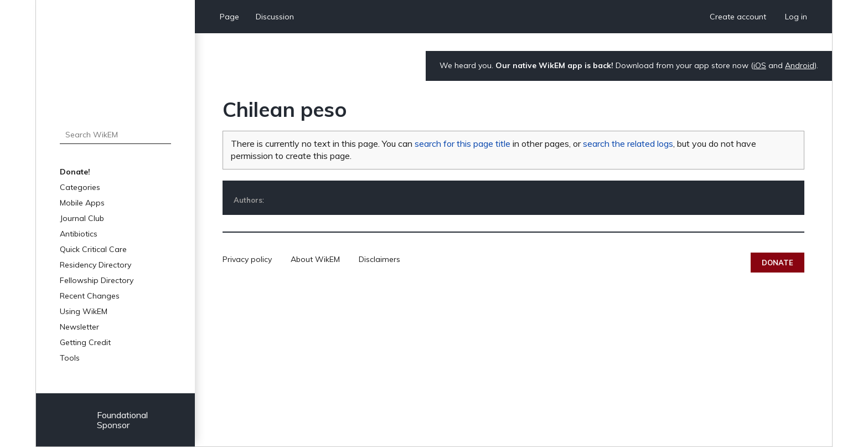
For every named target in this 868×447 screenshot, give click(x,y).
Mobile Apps (82, 203)
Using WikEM (84, 311)
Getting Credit (85, 342)
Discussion (275, 17)
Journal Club (82, 218)
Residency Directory (95, 265)
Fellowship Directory (97, 280)
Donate (777, 263)
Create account (738, 17)
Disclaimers (379, 259)
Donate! (75, 172)
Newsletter (79, 327)
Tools (70, 358)
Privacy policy (247, 259)
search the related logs (628, 143)
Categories (80, 187)
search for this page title (463, 143)
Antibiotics (79, 234)
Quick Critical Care (93, 249)
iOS (760, 65)
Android (800, 65)
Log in (796, 17)
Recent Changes (90, 296)
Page (229, 17)
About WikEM (315, 259)
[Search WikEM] (115, 135)
